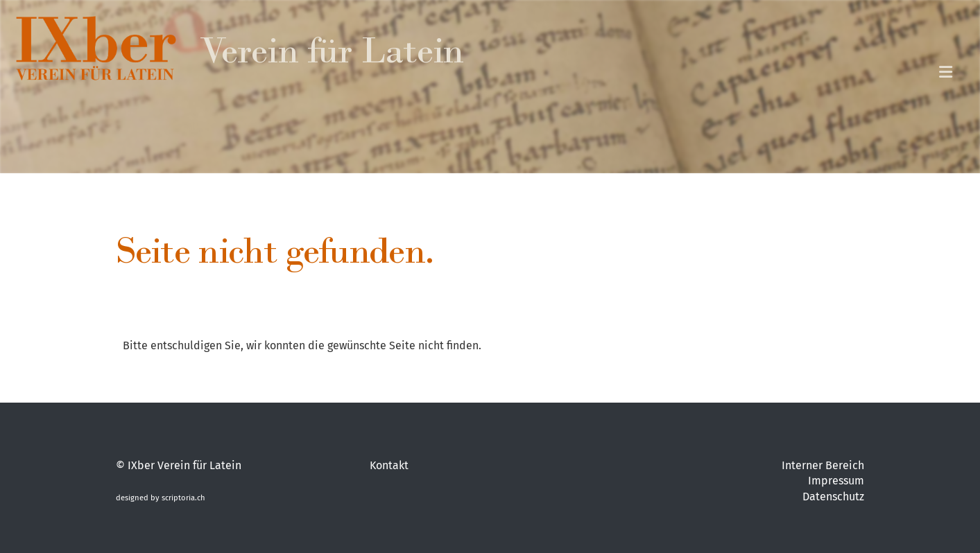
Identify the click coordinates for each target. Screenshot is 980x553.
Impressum (836, 481)
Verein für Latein (332, 55)
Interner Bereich (823, 465)
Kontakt (389, 465)
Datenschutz (833, 497)
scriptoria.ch (183, 498)
